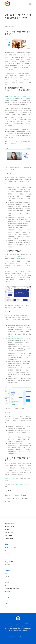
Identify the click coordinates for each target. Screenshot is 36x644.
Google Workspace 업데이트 (12, 588)
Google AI (8, 553)
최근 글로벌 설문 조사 (10, 464)
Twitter (16, 495)
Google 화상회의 (9, 562)
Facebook (8, 495)
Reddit (23, 495)
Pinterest (8, 498)
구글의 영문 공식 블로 (17, 484)
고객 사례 (7, 606)
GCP (6, 550)
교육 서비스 (8, 577)
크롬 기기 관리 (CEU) (10, 538)
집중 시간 (23, 188)
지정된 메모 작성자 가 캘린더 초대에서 (17, 338)
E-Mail (8, 501)
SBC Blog (7, 591)
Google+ (17, 498)
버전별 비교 (8, 529)
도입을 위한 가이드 (9, 526)
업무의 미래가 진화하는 (10, 478)
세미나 (7, 574)
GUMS (7, 559)
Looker (7, 556)
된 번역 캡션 (20, 364)
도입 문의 (7, 603)
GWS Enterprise (9, 532)
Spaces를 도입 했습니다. (17, 257)
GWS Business (9, 535)
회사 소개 (7, 600)
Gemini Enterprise (10, 565)
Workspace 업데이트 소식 (12, 27)
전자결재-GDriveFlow (10, 547)
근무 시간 (14, 188)
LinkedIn (25, 498)
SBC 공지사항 (8, 585)
